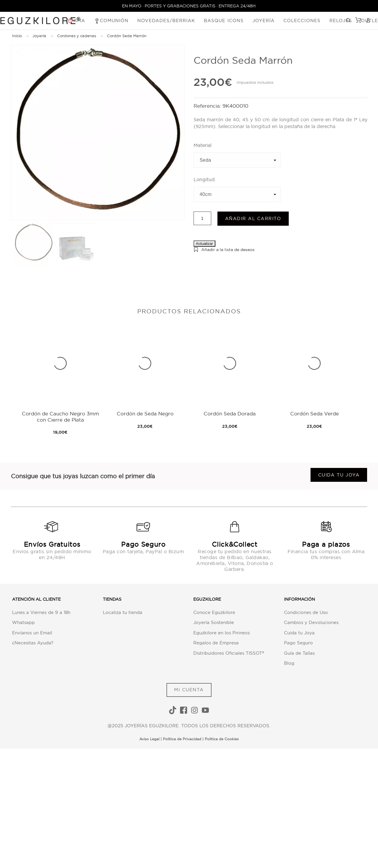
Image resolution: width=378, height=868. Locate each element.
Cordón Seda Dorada (230, 413)
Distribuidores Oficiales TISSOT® (229, 653)
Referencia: (208, 106)
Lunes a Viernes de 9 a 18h (41, 612)
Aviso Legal (149, 739)
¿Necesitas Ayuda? (33, 643)
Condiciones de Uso (306, 612)
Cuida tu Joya (299, 633)
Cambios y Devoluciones (311, 622)
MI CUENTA (189, 690)
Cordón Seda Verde (315, 413)
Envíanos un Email (32, 633)
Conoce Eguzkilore (214, 612)
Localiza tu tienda (123, 612)
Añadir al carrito (253, 218)
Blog (289, 663)
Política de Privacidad (182, 739)
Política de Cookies (222, 739)
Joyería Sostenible (214, 622)
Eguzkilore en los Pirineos (222, 633)
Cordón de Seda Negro (145, 413)
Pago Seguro (298, 643)
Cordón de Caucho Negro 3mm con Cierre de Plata (60, 416)
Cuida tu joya (339, 475)
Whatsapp (23, 622)
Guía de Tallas (299, 653)
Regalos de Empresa (216, 643)
